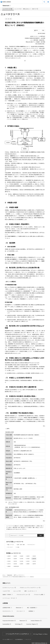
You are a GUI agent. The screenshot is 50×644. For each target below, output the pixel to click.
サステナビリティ (32, 545)
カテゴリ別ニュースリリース (15, 542)
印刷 (43, 30)
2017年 (34, 559)
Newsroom (6, 6)
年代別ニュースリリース (13, 553)
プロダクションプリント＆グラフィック (29, 588)
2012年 (34, 561)
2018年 (28, 559)
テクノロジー (10, 547)
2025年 (15, 556)
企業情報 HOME (6, 608)
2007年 (34, 564)
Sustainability (6, 624)
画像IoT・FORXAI (7, 595)
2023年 (28, 556)
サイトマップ (28, 639)
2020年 (15, 559)
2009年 (22, 564)
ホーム (4, 575)
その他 (18, 547)
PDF (37, 30)
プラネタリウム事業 (39, 595)
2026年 (9, 556)
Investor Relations (35, 621)
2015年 (15, 561)
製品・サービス (11, 545)
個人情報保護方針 (19, 639)
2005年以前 (16, 566)
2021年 (9, 559)
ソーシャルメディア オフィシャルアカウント (17, 634)
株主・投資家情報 (31, 608)
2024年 (22, 556)
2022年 (34, 556)
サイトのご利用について (8, 639)
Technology (18, 624)
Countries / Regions (31, 624)
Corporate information (8, 621)
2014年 (22, 561)
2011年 (9, 564)
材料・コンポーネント (30, 591)
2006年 (9, 566)
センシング (16, 591)
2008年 (28, 564)
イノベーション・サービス (9, 598)
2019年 (22, 559)
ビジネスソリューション (8, 588)
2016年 (9, 561)
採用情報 (31, 611)
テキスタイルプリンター (22, 595)
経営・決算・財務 (8, 19)
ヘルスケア (5, 591)
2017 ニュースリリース (19, 575)
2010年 (15, 564)
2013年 (28, 561)
